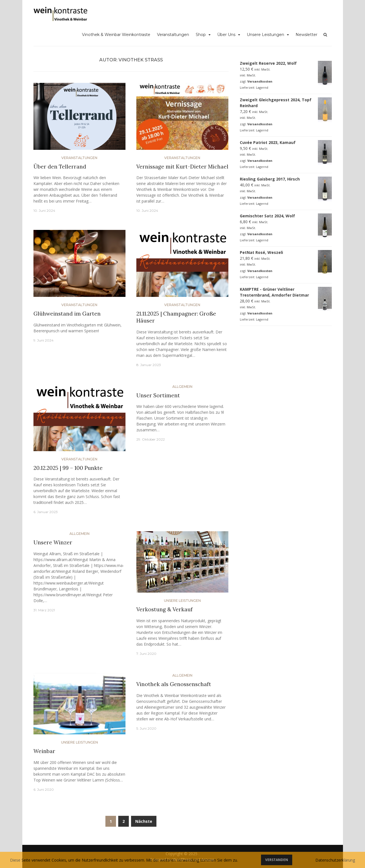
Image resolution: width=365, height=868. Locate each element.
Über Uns (226, 35)
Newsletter (306, 35)
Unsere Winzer (53, 542)
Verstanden (277, 860)
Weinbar (44, 751)
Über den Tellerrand (60, 167)
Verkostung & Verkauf (165, 609)
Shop (201, 35)
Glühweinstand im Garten (67, 314)
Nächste (144, 821)
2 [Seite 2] (124, 821)
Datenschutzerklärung (335, 860)
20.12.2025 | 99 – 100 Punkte (68, 468)
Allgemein (182, 387)
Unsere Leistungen (265, 35)
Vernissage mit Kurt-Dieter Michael (182, 167)
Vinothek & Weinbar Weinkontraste (116, 35)
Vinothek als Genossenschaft (174, 684)
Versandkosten (260, 81)
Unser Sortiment (158, 395)
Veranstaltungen (173, 35)
